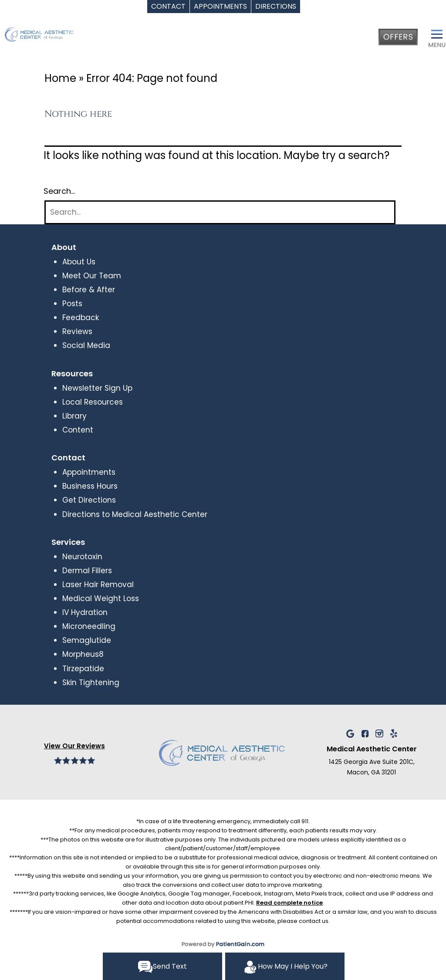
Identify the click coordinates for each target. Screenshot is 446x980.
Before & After (89, 290)
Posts (72, 304)
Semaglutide (87, 640)
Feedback (81, 318)
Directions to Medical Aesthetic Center (135, 514)
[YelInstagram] (379, 733)
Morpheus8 (83, 654)
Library (74, 416)
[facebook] (365, 733)
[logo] (59, 40)
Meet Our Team (92, 276)
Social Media (86, 345)
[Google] (350, 733)
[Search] (220, 212)
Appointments (89, 472)
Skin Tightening (91, 683)
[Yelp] (394, 733)
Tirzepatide (83, 669)
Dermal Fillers (87, 571)
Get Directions (89, 500)
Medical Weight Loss (101, 598)
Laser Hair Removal (98, 585)
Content (78, 430)
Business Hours (90, 486)
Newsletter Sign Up (97, 388)
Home (60, 78)
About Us (79, 262)
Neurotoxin (82, 557)
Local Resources (93, 402)
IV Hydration (85, 612)
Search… (59, 191)
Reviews (77, 331)
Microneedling (89, 626)
